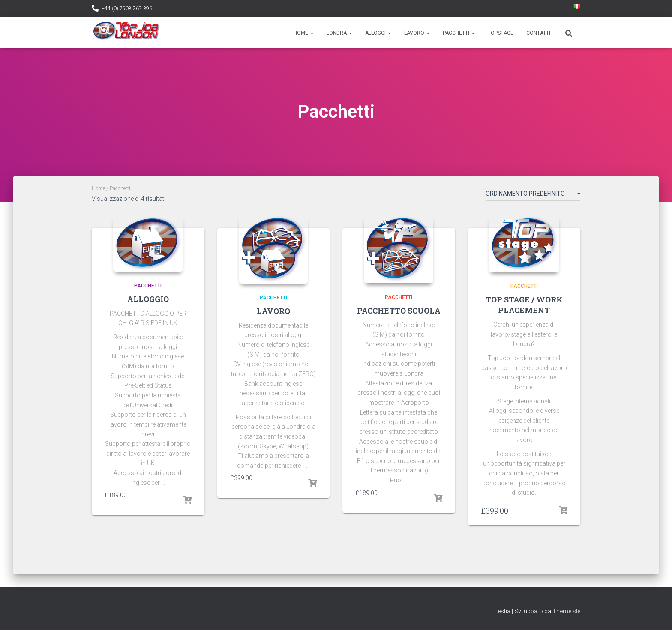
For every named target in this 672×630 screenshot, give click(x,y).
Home (304, 33)
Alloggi (378, 33)
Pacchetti (459, 33)
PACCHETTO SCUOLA (399, 311)
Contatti (538, 33)
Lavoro (417, 33)
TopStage (501, 33)
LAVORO (273, 311)
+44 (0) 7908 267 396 (127, 9)
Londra (339, 33)
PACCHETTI (148, 286)
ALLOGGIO (148, 299)
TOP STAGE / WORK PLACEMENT (524, 305)
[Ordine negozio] (533, 195)
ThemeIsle (566, 611)
